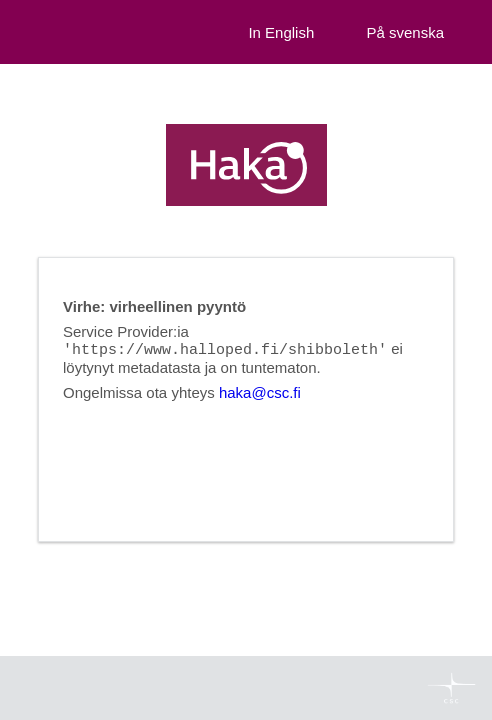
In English (281, 32)
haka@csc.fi (260, 393)
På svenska (405, 32)
